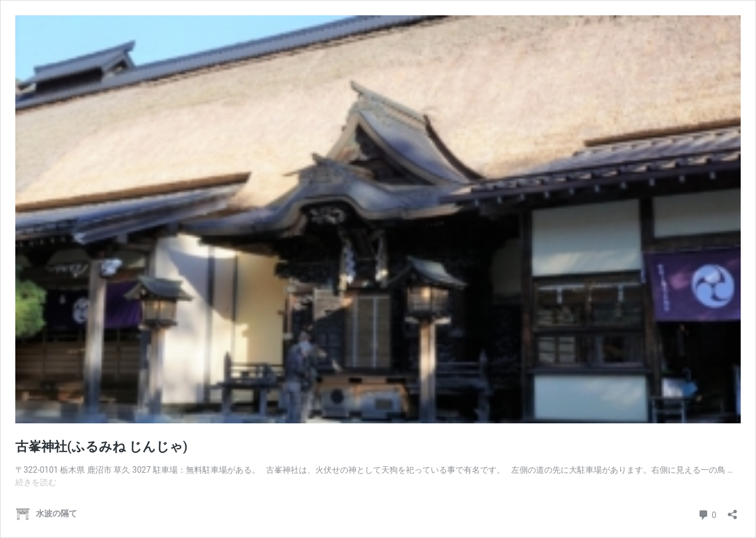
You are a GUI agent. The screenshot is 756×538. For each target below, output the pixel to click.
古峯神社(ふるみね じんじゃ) (101, 447)
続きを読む (36, 482)
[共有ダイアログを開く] (732, 511)
